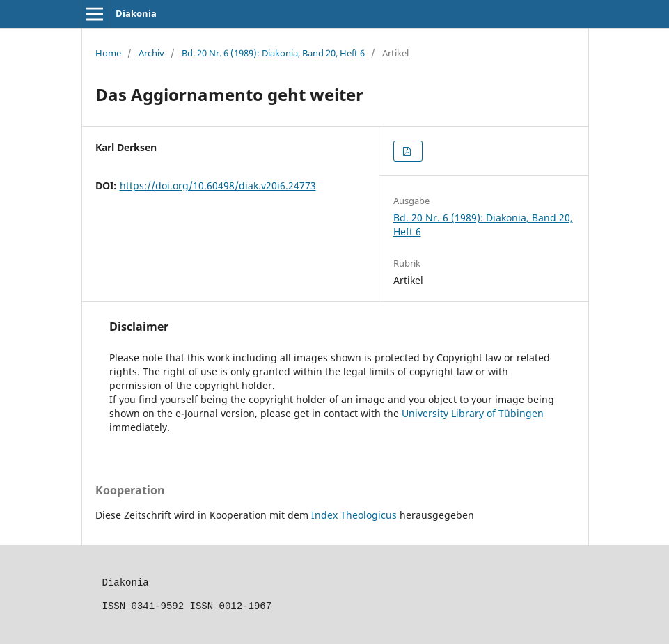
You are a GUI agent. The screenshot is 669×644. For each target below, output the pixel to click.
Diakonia (136, 13)
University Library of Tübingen (473, 413)
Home (108, 53)
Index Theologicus (355, 515)
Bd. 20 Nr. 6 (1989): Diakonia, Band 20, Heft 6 (273, 53)
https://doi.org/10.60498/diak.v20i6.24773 (218, 186)
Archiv (151, 53)
